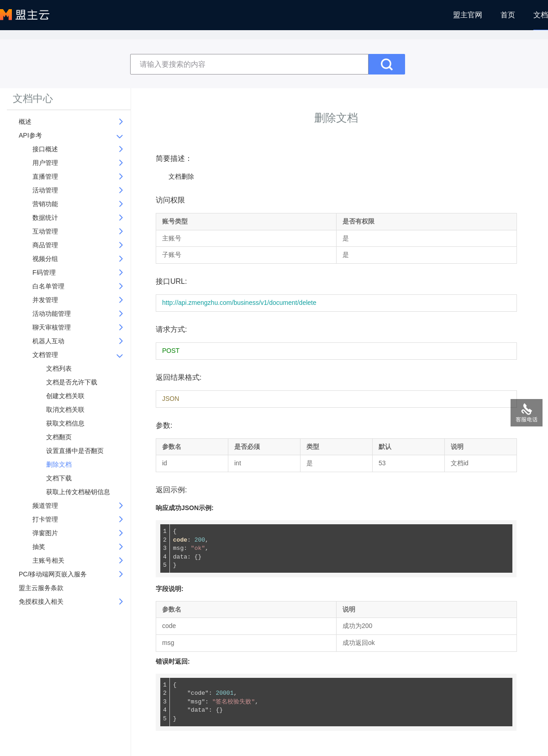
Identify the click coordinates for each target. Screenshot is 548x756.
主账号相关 (48, 560)
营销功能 (45, 204)
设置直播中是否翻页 (75, 451)
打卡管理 (45, 519)
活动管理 (45, 190)
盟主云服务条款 (41, 588)
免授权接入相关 (41, 602)
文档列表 (59, 368)
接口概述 (45, 149)
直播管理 (45, 176)
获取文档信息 (65, 423)
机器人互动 (48, 341)
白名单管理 (48, 286)
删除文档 (59, 464)
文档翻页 (59, 437)
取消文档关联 (65, 410)
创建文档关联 (65, 396)
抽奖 (39, 547)
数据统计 (45, 218)
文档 (541, 15)
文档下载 (59, 478)
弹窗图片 (45, 533)
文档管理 (45, 355)
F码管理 (44, 272)
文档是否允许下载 (72, 382)
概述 (25, 122)
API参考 (30, 135)
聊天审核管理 (52, 327)
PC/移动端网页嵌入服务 (53, 574)
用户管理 (45, 163)
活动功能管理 (52, 314)
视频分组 (45, 259)
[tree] (71, 364)
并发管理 (45, 300)
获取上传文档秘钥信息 (78, 492)
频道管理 (45, 506)
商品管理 (45, 245)
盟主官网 (468, 15)
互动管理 (45, 231)
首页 (508, 15)
